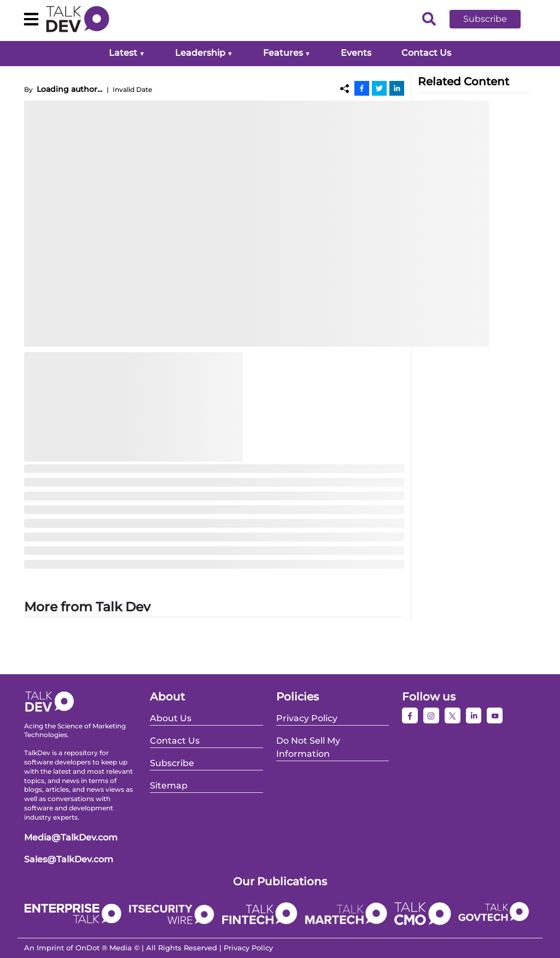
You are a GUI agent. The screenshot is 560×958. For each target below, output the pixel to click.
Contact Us (426, 53)
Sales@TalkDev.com (69, 859)
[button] (493, 19)
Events (356, 53)
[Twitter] (379, 88)
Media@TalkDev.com (71, 837)
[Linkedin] (397, 88)
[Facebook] (362, 88)
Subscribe (485, 19)
